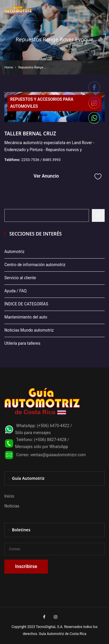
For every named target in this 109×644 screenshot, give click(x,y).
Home (9, 67)
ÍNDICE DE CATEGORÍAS (26, 304)
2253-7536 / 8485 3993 (41, 160)
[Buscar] (98, 215)
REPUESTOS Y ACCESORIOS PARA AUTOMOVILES (42, 103)
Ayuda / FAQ (16, 291)
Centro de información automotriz (35, 265)
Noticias (12, 506)
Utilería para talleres (22, 343)
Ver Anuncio (46, 176)
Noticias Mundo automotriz (29, 330)
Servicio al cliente (20, 278)
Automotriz (14, 252)
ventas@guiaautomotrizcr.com (58, 455)
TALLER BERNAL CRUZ (30, 133)
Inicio (9, 496)
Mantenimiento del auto (26, 317)
